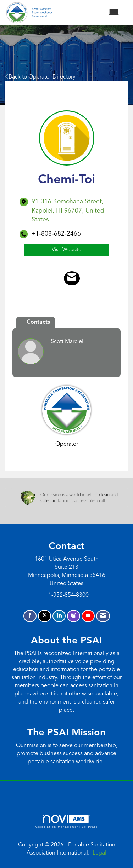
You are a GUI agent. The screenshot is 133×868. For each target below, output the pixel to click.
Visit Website (66, 250)
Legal (99, 853)
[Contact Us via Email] (103, 616)
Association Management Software (66, 821)
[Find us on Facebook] (30, 616)
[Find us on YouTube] (88, 616)
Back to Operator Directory (40, 77)
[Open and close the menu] (89, 13)
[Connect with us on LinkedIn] (59, 616)
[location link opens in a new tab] (73, 211)
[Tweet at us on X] (45, 616)
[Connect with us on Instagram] (74, 616)
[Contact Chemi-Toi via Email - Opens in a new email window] (72, 278)
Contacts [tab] (38, 322)
